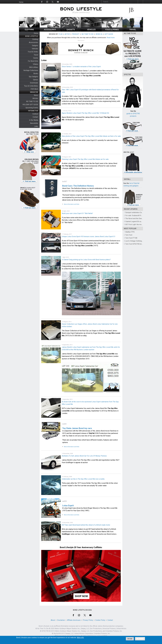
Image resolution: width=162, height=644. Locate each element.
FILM (60, 34)
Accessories (34, 42)
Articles (35, 98)
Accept (130, 639)
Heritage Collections (31, 70)
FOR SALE (34, 89)
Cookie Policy (100, 620)
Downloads (34, 83)
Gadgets (35, 46)
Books (36, 73)
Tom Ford (129, 235)
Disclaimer (61, 620)
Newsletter (34, 123)
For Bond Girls (33, 61)
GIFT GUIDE (109, 34)
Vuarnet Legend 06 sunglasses (137, 221)
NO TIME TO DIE (32, 101)
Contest (35, 114)
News (36, 95)
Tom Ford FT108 (131, 238)
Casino (36, 58)
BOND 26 (99, 34)
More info (80, 638)
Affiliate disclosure (74, 620)
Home (21, 2)
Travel (36, 55)
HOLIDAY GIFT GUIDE (30, 105)
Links (36, 126)
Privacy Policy (88, 620)
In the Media (34, 120)
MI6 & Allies (34, 67)
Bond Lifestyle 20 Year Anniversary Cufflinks (81, 547)
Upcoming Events (32, 108)
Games (36, 80)
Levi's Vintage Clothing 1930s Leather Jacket (142, 241)
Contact (35, 117)
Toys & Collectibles (31, 86)
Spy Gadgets (33, 77)
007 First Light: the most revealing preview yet (142, 224)
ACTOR (67, 34)
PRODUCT (76, 34)
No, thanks (140, 639)
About (53, 620)
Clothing (35, 39)
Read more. (111, 38)
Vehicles (35, 49)
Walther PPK (130, 232)
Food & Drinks (33, 52)
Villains (35, 64)
